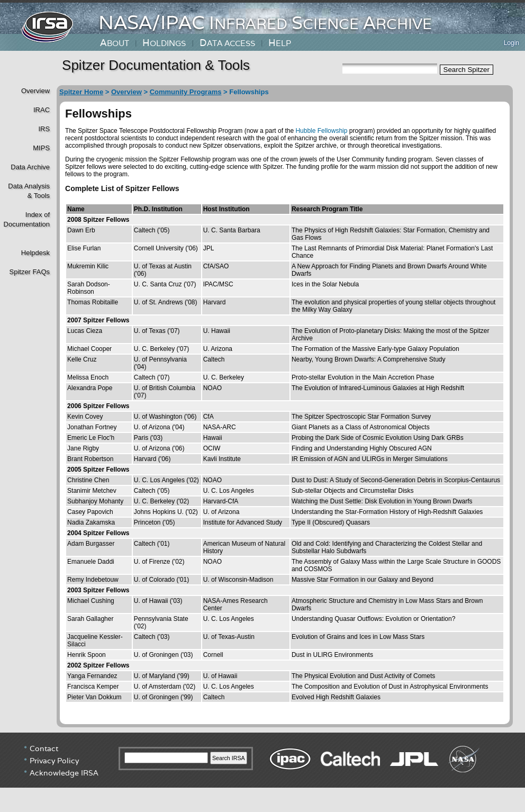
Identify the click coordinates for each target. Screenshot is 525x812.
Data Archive (30, 167)
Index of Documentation (26, 219)
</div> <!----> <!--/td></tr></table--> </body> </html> (262, 772)
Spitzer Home (81, 92)
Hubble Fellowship (321, 131)
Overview (35, 91)
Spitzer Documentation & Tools (156, 65)
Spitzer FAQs (29, 272)
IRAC (42, 110)
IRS (44, 129)
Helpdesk (35, 253)
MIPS (41, 148)
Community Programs (186, 92)
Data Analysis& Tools (29, 191)
